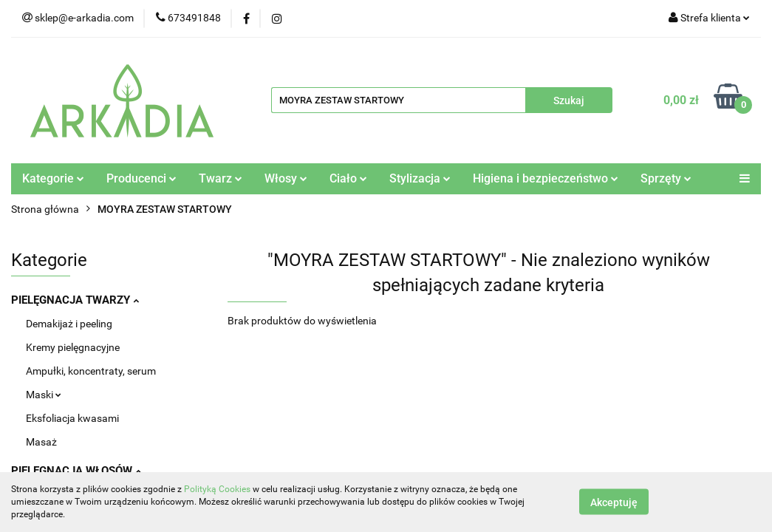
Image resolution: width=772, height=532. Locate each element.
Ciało (348, 178)
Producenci (141, 178)
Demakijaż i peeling (69, 324)
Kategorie (53, 178)
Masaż (41, 442)
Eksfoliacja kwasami (72, 418)
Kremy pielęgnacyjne (73, 347)
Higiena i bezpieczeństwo (546, 178)
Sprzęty (666, 178)
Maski (44, 395)
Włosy (286, 178)
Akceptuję (614, 502)
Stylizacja (420, 178)
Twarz (221, 178)
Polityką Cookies (217, 489)
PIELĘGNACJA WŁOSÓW (76, 471)
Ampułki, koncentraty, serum (91, 371)
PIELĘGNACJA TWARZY (75, 300)
